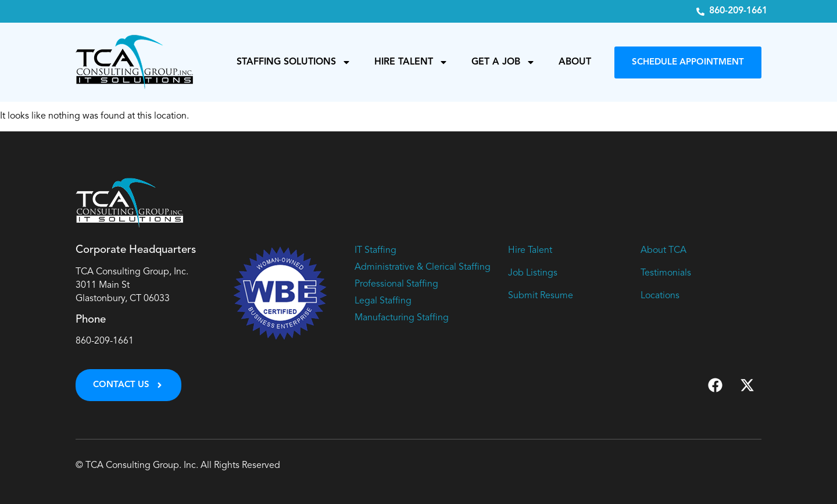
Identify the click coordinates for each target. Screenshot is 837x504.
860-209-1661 (105, 341)
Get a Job (503, 62)
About (575, 62)
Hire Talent (411, 62)
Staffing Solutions (294, 62)
